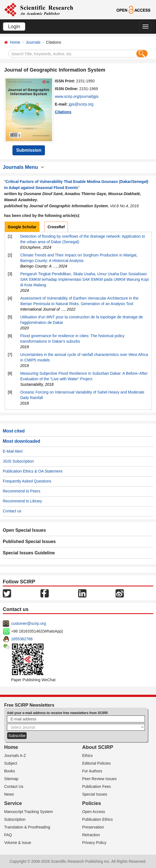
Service (13, 803)
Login (14, 27)
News (9, 794)
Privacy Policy (94, 843)
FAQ (8, 835)
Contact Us (14, 786)
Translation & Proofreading (27, 827)
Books (10, 771)
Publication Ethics (98, 819)
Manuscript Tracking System (29, 812)
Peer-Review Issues (100, 779)
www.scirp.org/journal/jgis (77, 96)
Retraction (91, 835)
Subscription (15, 819)
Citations (63, 112)
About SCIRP (98, 747)
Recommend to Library (22, 501)
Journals (33, 42)
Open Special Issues (24, 530)
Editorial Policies (97, 763)
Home (15, 42)
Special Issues (95, 794)
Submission (29, 150)
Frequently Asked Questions (27, 481)
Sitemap (11, 779)
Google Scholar (22, 227)
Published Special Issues (29, 541)
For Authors (92, 771)
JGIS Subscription (18, 461)
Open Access (94, 812)
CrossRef (56, 227)
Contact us (12, 511)
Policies (92, 803)
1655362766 (22, 639)
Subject (11, 763)
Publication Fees (97, 786)
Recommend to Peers (21, 491)
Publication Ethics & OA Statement (33, 471)
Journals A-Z (15, 756)
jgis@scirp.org (81, 104)
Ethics (88, 756)
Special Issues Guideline (29, 553)
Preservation (93, 827)
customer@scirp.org (28, 623)
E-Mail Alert (13, 451)
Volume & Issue (18, 843)
